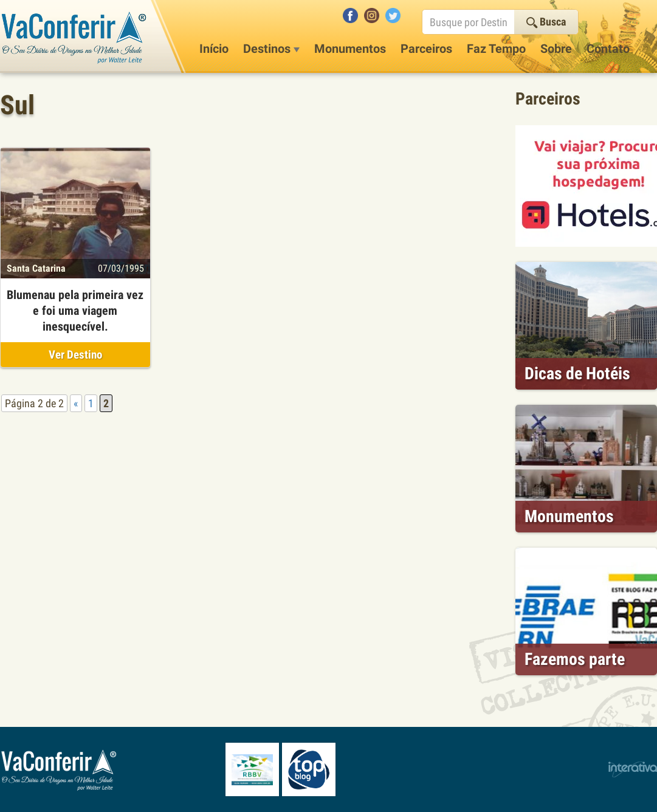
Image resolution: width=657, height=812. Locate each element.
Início (214, 49)
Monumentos (350, 49)
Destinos (271, 49)
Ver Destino (75, 355)
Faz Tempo (496, 49)
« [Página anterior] (76, 403)
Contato (608, 49)
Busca (546, 22)
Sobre (556, 49)
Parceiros (426, 49)
